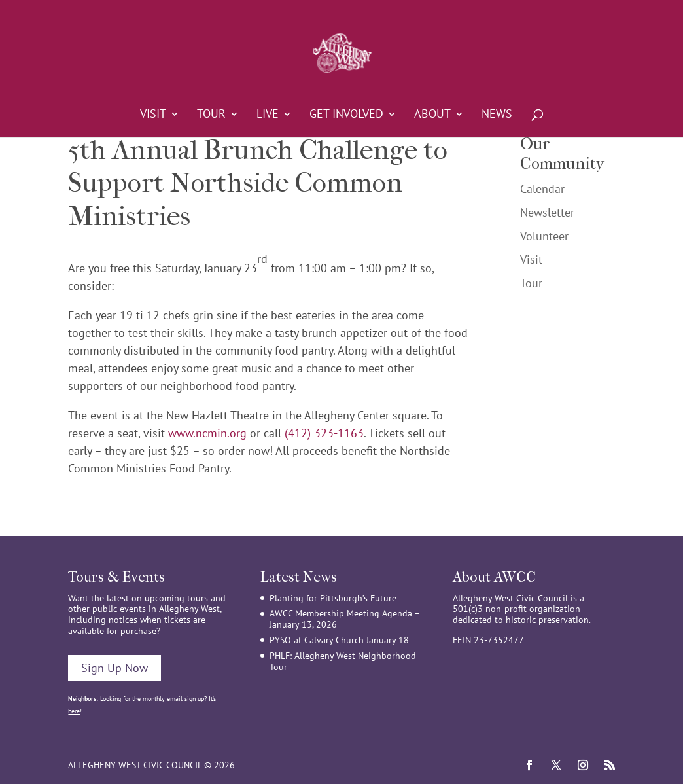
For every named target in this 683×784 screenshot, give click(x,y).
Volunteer (544, 236)
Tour (211, 115)
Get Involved (346, 115)
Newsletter (547, 212)
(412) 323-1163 (324, 433)
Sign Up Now (114, 668)
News (497, 115)
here (74, 711)
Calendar (542, 189)
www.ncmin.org (207, 433)
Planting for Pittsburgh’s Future (333, 598)
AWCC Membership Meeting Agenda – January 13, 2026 (344, 619)
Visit (153, 115)
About (432, 115)
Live (268, 115)
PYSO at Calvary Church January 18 (339, 640)
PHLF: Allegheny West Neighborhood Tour (343, 661)
